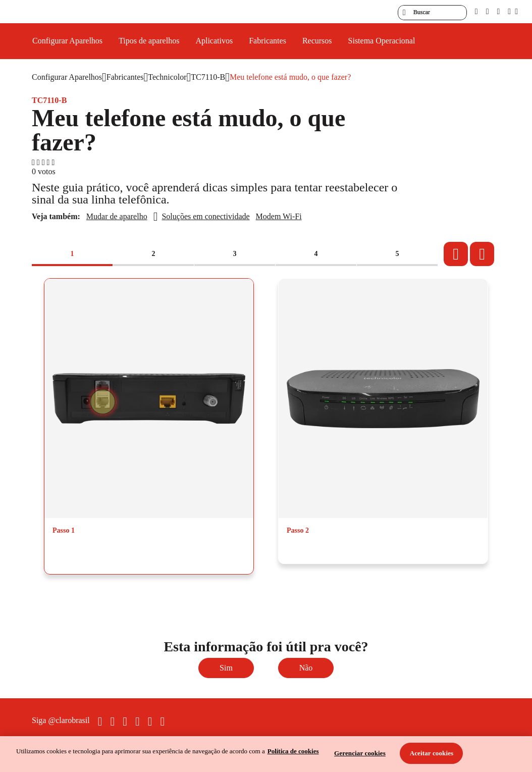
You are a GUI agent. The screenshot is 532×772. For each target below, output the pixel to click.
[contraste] (498, 11)
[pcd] (476, 11)
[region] (266, 754)
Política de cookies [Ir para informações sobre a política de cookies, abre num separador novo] (293, 751)
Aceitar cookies (432, 753)
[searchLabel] (432, 13)
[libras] (488, 11)
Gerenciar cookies (360, 753)
